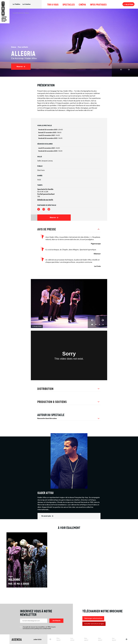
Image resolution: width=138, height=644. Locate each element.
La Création (27, 4)
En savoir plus (46, 516)
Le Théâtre (16, 4)
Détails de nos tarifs (45, 200)
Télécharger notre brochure (93, 618)
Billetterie (129, 4)
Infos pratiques (98, 4)
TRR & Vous (53, 4)
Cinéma (82, 4)
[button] (92, 320)
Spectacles (69, 4)
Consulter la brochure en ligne (94, 624)
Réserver (20, 67)
